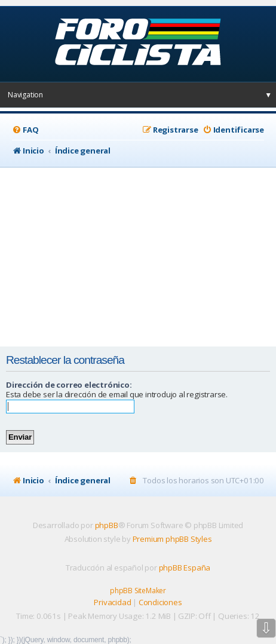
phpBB (107, 525)
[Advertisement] (137, 257)
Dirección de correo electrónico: (69, 385)
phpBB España (185, 568)
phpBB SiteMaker (138, 591)
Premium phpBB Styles (172, 539)
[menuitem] (25, 130)
